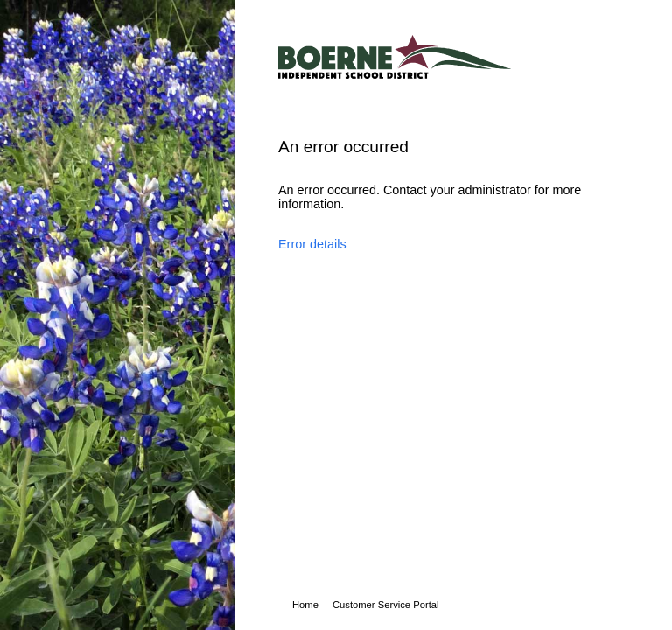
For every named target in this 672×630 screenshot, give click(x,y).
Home (305, 605)
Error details (312, 244)
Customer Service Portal (386, 605)
